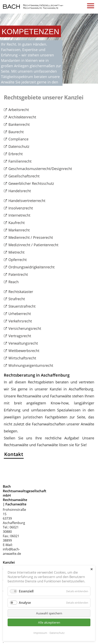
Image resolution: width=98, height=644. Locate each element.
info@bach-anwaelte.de (12, 551)
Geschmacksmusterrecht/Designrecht (40, 169)
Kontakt (14, 454)
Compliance (18, 139)
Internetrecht (19, 215)
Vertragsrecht (20, 336)
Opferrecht (18, 260)
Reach (14, 282)
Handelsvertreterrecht (27, 201)
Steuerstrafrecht (22, 306)
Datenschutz (19, 146)
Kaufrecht (17, 223)
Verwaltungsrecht (23, 343)
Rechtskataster (21, 292)
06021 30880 (11, 529)
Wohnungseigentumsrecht (31, 365)
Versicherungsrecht (25, 328)
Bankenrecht (19, 124)
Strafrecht (17, 299)
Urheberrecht (20, 314)
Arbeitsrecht (19, 110)
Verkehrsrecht (20, 321)
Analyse (25, 603)
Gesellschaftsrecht (24, 176)
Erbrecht (16, 154)
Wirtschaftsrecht (22, 358)
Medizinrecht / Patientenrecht (33, 245)
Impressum (40, 633)
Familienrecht (20, 161)
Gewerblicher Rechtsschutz (31, 183)
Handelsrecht (20, 191)
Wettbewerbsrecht (24, 351)
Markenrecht (19, 230)
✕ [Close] (91, 569)
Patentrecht (18, 274)
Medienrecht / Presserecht (31, 237)
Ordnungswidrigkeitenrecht (31, 267)
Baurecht (16, 132)
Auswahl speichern (49, 613)
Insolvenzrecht (21, 208)
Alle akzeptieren (49, 622)
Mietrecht (16, 252)
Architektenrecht (22, 117)
